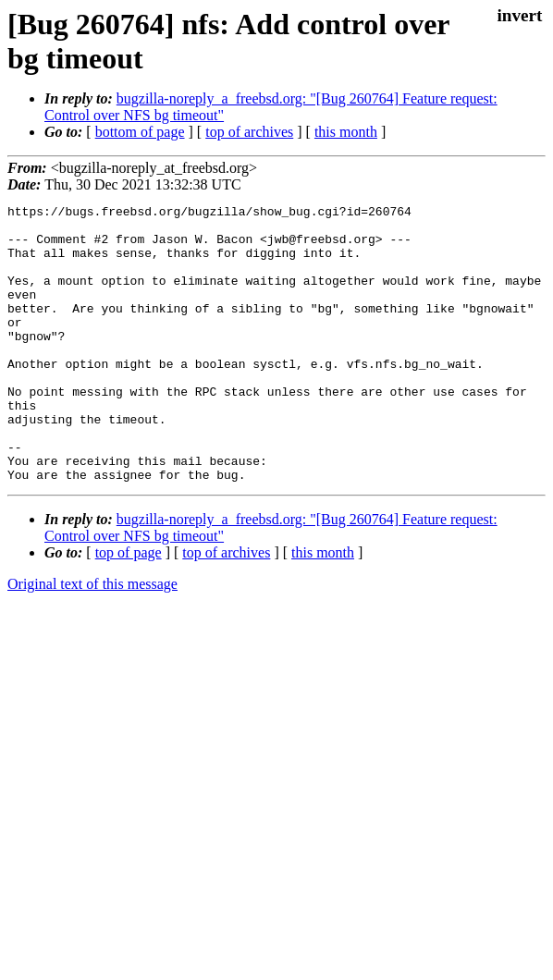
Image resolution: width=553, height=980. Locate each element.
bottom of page (140, 132)
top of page (129, 608)
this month (346, 132)
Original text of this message (92, 639)
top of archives (249, 132)
